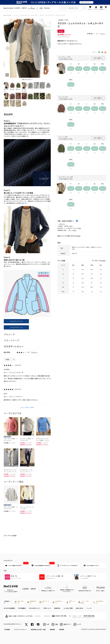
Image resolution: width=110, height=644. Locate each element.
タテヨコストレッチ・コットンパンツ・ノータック (27, 472)
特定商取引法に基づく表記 (38, 629)
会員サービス (71, 602)
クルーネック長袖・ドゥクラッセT (11, 439)
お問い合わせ (80, 608)
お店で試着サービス (98, 602)
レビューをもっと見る (27, 407)
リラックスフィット (16, 327)
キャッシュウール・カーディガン (27, 508)
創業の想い (57, 608)
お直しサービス (44, 602)
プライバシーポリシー (20, 629)
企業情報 (61, 629)
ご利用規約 (7, 629)
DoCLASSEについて (35, 608)
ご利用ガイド (7, 602)
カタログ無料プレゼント (92, 565)
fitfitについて (47, 608)
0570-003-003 (89, 616)
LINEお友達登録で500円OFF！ (43, 565)
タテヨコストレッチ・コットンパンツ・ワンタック (11, 472)
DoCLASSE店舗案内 (9, 608)
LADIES (17, 8)
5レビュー (34, 352)
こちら (79, 228)
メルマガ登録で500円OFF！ (17, 565)
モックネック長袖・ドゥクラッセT (27, 439)
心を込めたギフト (57, 602)
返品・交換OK (19, 602)
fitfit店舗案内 (22, 608)
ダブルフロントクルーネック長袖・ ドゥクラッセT (43, 440)
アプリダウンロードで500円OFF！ (68, 566)
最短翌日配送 (32, 602)
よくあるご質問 (68, 608)
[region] (55, 8)
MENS (24, 8)
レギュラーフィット (16, 321)
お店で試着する (98, 58)
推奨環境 (52, 629)
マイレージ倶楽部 (83, 602)
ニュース (89, 608)
